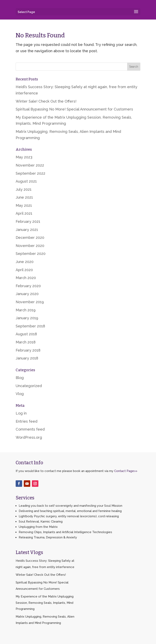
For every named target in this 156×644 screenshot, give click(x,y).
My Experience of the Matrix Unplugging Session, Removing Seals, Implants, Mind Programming (45, 603)
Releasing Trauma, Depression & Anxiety (48, 537)
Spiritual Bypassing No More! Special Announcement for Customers (74, 109)
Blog (20, 378)
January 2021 (27, 230)
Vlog (20, 394)
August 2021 (26, 181)
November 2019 (30, 302)
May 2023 (24, 157)
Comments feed (30, 429)
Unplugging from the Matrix (38, 527)
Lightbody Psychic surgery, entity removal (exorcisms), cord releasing (69, 516)
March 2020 (26, 278)
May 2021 (24, 205)
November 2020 (30, 246)
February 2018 (28, 350)
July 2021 (24, 189)
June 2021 (24, 197)
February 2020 (28, 286)
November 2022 (30, 165)
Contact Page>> (126, 471)
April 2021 (24, 213)
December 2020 (30, 238)
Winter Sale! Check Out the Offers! (46, 101)
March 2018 (26, 342)
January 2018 (27, 358)
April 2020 (24, 270)
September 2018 (30, 326)
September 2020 (31, 254)
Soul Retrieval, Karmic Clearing (41, 522)
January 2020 (27, 294)
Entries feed (27, 421)
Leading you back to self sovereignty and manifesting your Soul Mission (70, 506)
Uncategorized (29, 386)
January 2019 (27, 318)
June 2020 (25, 262)
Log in (21, 413)
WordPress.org (29, 437)
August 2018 (26, 334)
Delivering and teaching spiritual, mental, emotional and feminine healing (70, 511)
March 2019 (26, 310)
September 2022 (30, 173)
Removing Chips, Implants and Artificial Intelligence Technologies (65, 532)
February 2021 (28, 221)
